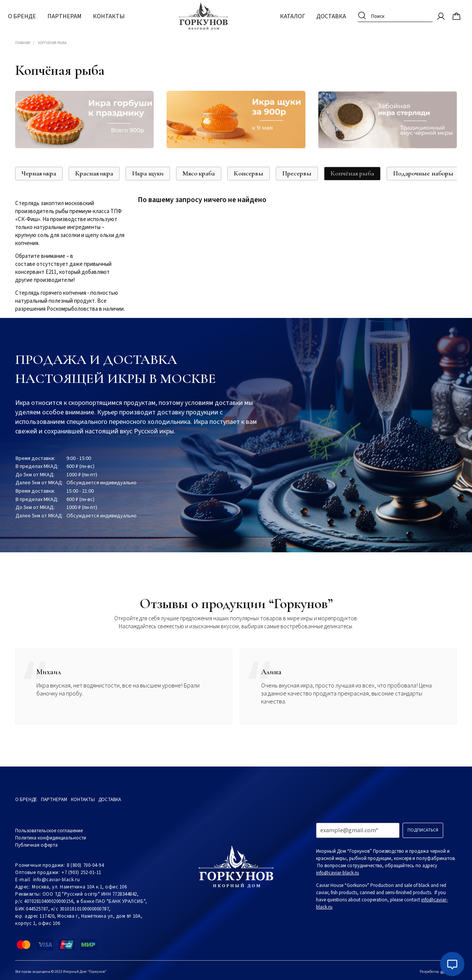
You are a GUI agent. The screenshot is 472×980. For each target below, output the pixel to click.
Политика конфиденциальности (51, 838)
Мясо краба (199, 173)
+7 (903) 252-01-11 (81, 873)
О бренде (29, 15)
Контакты (116, 15)
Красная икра (94, 173)
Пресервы (297, 173)
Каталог (285, 15)
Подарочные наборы (423, 173)
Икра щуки (148, 173)
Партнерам (72, 15)
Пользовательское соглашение (49, 831)
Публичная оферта (36, 845)
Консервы (249, 173)
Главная (23, 43)
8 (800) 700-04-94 (85, 865)
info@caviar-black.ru (56, 880)
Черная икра (39, 173)
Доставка (324, 15)
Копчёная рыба (352, 173)
